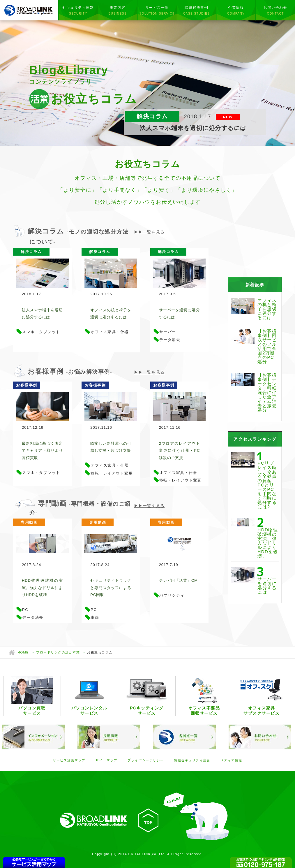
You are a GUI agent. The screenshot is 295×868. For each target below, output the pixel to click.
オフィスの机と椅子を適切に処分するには (111, 314)
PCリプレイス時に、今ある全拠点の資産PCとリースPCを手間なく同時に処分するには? (267, 485)
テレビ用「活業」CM (178, 581)
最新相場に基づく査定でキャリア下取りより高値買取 (42, 451)
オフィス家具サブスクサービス (262, 697)
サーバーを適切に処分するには (180, 314)
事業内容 (118, 10)
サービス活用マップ (69, 761)
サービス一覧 (157, 10)
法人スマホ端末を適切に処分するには (42, 314)
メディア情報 (231, 761)
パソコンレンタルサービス (89, 697)
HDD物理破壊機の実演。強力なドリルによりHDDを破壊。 (42, 588)
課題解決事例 (197, 10)
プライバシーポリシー (146, 761)
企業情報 (236, 10)
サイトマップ (106, 761)
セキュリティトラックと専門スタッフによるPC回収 (111, 588)
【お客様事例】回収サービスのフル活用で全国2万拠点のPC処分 (267, 346)
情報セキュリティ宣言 (192, 761)
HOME (23, 653)
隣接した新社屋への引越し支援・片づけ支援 (111, 447)
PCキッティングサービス (147, 697)
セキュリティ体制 (78, 10)
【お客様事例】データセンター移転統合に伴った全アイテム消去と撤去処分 (267, 392)
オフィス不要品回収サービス (204, 697)
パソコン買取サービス (32, 697)
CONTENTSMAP (34, 862)
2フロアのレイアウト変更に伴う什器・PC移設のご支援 (180, 451)
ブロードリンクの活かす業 (58, 653)
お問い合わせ (275, 10)
